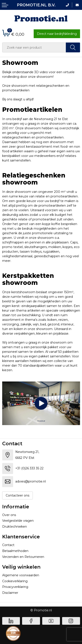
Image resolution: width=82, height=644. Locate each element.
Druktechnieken (15, 527)
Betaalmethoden (15, 551)
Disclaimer (10, 593)
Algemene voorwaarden (21, 575)
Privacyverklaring (15, 587)
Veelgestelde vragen (18, 521)
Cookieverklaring (15, 581)
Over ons (9, 515)
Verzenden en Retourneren (23, 557)
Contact (8, 545)
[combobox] (34, 47)
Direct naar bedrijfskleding (57, 34)
